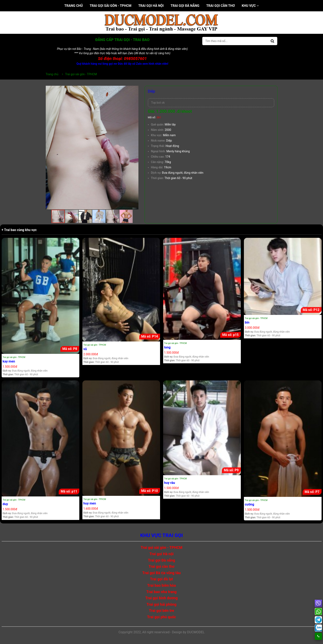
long (167, 347)
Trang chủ (73, 6)
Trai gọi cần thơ (221, 6)
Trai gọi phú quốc (161, 617)
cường (250, 504)
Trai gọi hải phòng (161, 604)
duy (5, 504)
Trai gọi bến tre (161, 611)
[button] (135, 89)
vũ (85, 349)
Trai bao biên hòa (161, 585)
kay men (9, 361)
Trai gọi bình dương (162, 598)
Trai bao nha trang (162, 592)
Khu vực (250, 6)
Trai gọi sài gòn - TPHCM (111, 6)
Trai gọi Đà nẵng (185, 6)
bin (247, 322)
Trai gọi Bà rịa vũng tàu (161, 573)
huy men (90, 503)
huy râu (170, 483)
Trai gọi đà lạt (161, 579)
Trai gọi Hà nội (151, 6)
